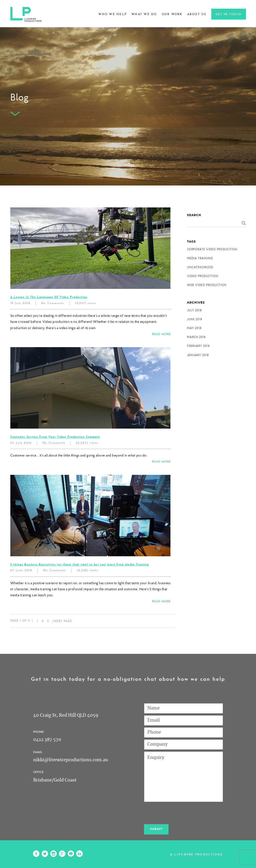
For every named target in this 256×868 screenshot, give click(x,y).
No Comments (53, 303)
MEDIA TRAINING (200, 258)
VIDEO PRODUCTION (203, 276)
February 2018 (198, 346)
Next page (63, 621)
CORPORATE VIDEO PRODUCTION (212, 249)
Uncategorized (200, 267)
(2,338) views (87, 570)
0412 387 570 (47, 740)
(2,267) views (87, 443)
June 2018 (195, 319)
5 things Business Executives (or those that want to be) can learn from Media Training (80, 565)
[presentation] (181, 813)
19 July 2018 (20, 303)
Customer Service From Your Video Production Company (55, 437)
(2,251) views (85, 303)
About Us (197, 14)
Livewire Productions (198, 855)
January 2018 (198, 355)
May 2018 (194, 328)
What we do (144, 14)
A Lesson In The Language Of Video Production (49, 297)
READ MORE (161, 334)
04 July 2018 (21, 443)
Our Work (172, 14)
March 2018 (196, 337)
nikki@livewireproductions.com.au (71, 760)
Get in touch (229, 14)
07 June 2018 (21, 570)
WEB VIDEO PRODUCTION (207, 285)
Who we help (112, 14)
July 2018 (194, 310)
